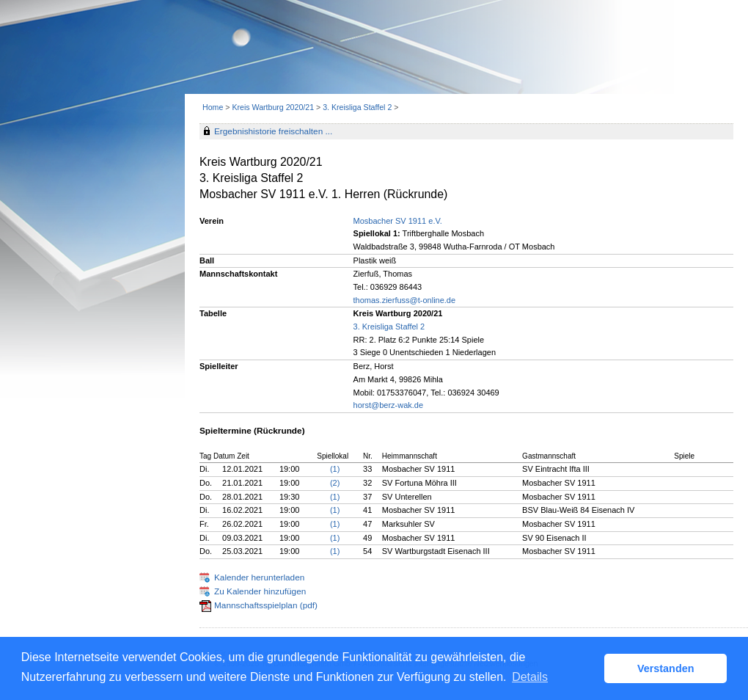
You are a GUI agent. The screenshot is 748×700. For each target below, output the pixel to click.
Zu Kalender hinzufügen (260, 591)
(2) (335, 483)
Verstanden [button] (666, 668)
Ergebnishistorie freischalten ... (273, 131)
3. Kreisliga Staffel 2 (357, 107)
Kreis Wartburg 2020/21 (273, 107)
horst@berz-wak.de (389, 405)
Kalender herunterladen (259, 577)
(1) (335, 469)
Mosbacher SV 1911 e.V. (398, 221)
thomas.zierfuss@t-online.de (405, 300)
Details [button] (530, 677)
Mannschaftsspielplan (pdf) (266, 605)
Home (213, 107)
